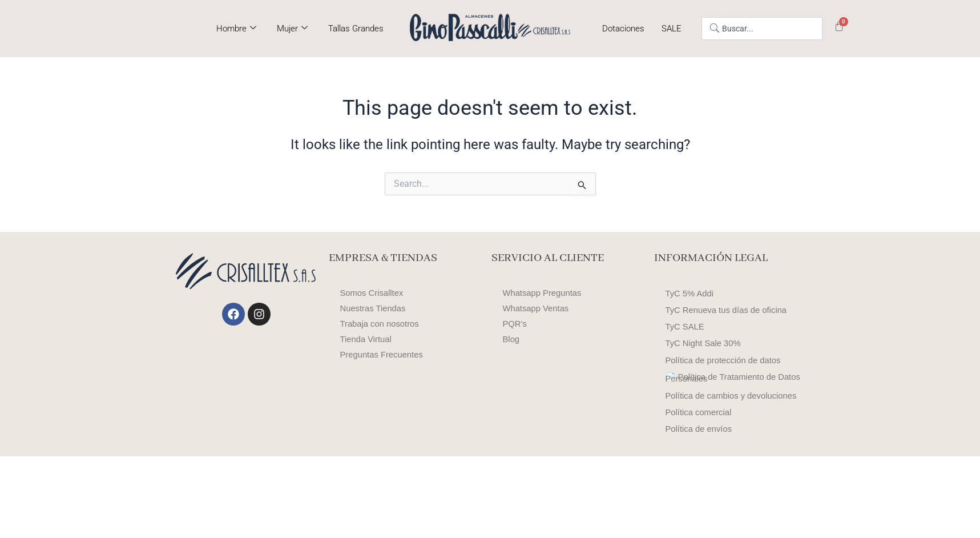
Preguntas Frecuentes (385, 355)
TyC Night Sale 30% (706, 369)
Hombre (236, 29)
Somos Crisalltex (374, 293)
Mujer (292, 29)
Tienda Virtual (368, 340)
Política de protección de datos (728, 393)
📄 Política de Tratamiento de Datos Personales (725, 422)
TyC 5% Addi (692, 297)
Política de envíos (701, 507)
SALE (672, 29)
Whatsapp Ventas (539, 309)
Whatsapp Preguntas (545, 293)
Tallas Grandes (356, 29)
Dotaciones (623, 29)
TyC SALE (687, 345)
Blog (512, 340)
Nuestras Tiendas (376, 309)
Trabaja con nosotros (383, 324)
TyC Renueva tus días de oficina (731, 321)
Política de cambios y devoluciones (709, 455)
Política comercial (701, 483)
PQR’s (516, 324)
